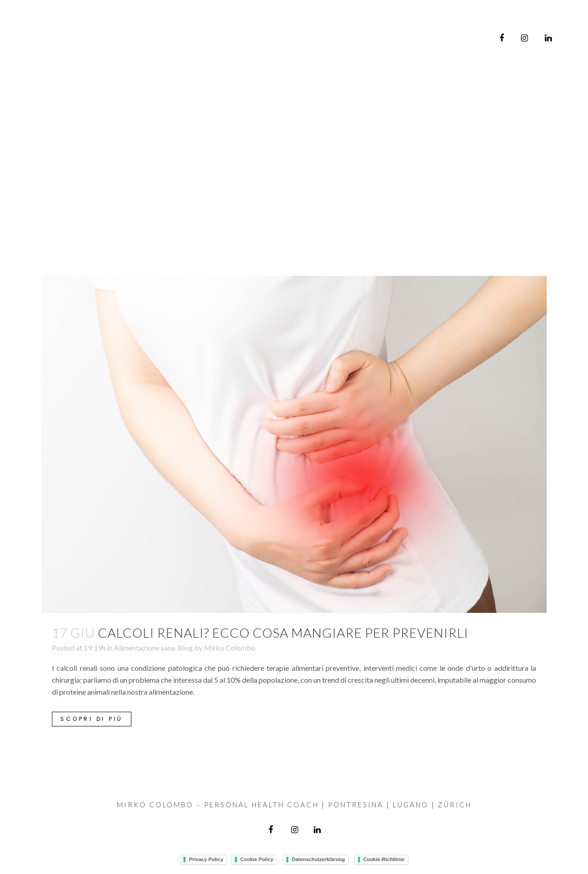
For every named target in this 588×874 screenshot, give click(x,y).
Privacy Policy (206, 859)
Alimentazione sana (144, 648)
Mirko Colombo (230, 648)
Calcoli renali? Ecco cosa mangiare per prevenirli (283, 633)
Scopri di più (92, 719)
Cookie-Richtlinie (384, 859)
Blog (185, 648)
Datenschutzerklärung (318, 859)
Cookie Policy (257, 859)
